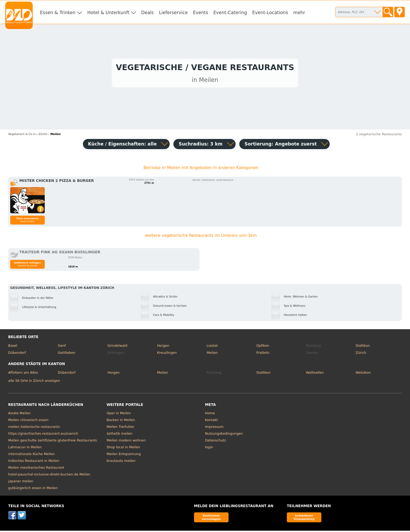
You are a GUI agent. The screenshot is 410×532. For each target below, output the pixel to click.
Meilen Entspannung (124, 455)
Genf (62, 347)
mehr (299, 13)
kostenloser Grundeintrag (304, 519)
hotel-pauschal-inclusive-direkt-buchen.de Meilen (49, 476)
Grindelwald (117, 347)
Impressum (214, 428)
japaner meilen (21, 483)
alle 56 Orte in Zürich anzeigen (34, 382)
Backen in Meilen (121, 421)
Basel (13, 347)
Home (210, 415)
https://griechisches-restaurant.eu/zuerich (43, 435)
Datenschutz (215, 442)
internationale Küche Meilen (31, 455)
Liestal (212, 347)
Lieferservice (173, 13)
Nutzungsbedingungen (224, 435)
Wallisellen (315, 374)
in (22, 135)
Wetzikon (363, 374)
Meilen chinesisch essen (28, 421)
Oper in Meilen (119, 415)
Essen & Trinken (58, 13)
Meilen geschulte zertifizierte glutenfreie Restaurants (52, 442)
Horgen (163, 347)
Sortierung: (281, 145)
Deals (147, 13)
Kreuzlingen (167, 354)
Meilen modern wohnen (126, 442)
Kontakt (211, 421)
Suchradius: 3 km (201, 145)
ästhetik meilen (120, 435)
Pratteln (263, 354)
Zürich (361, 354)
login (209, 449)
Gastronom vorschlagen (211, 519)
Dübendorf (17, 354)
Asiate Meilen (19, 415)
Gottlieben (67, 354)
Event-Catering (230, 13)
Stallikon (363, 347)
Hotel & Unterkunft (108, 13)
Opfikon (263, 347)
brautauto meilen (121, 462)
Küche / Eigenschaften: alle (123, 145)
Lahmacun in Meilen (25, 449)
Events (201, 13)
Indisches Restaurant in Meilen (34, 462)
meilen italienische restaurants (34, 428)
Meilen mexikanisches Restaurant (36, 469)
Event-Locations (270, 13)
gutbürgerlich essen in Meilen (33, 489)
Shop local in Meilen (123, 449)
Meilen (212, 354)
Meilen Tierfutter (121, 428)
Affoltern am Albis (23, 374)
